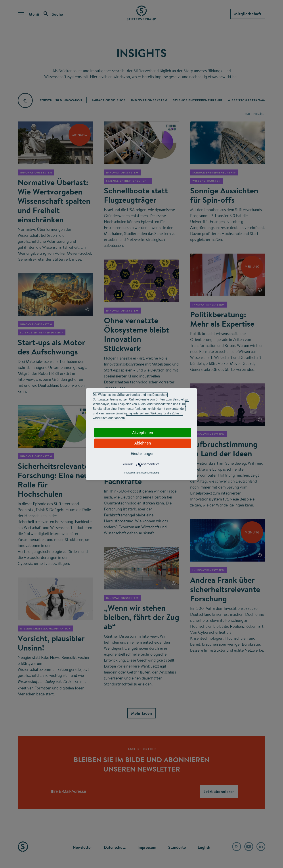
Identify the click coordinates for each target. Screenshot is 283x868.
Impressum (130, 473)
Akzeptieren (143, 433)
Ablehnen (142, 443)
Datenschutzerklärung (148, 473)
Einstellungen (142, 453)
